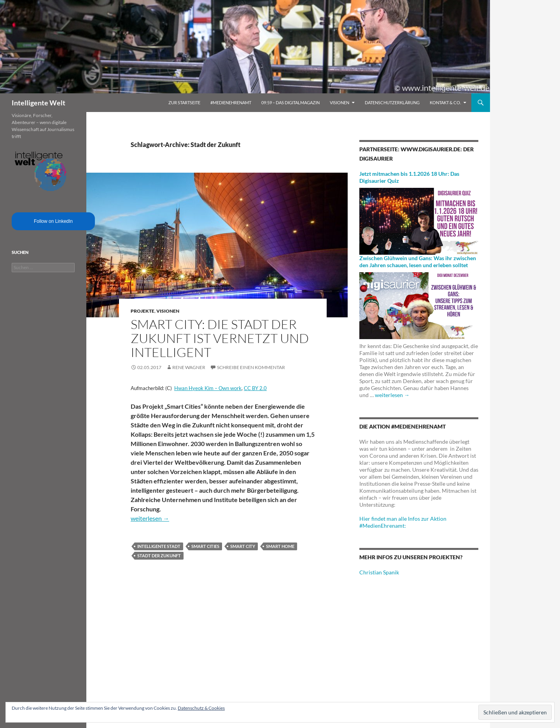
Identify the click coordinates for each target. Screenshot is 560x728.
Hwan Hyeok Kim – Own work (208, 388)
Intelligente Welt (38, 103)
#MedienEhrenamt (231, 102)
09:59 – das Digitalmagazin (290, 102)
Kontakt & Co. (445, 102)
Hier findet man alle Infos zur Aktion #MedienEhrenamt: (403, 522)
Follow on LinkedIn (53, 221)
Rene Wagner (189, 367)
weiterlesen (150, 518)
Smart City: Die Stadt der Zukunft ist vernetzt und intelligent (220, 338)
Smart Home (280, 546)
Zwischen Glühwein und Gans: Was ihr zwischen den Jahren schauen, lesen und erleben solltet (418, 262)
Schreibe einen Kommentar (251, 367)
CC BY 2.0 (255, 388)
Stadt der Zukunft (159, 556)
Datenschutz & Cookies (201, 708)
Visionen (339, 102)
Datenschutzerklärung (392, 102)
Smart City (243, 546)
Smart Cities (205, 546)
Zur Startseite (184, 102)
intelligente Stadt (159, 546)
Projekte (143, 311)
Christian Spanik (379, 572)
